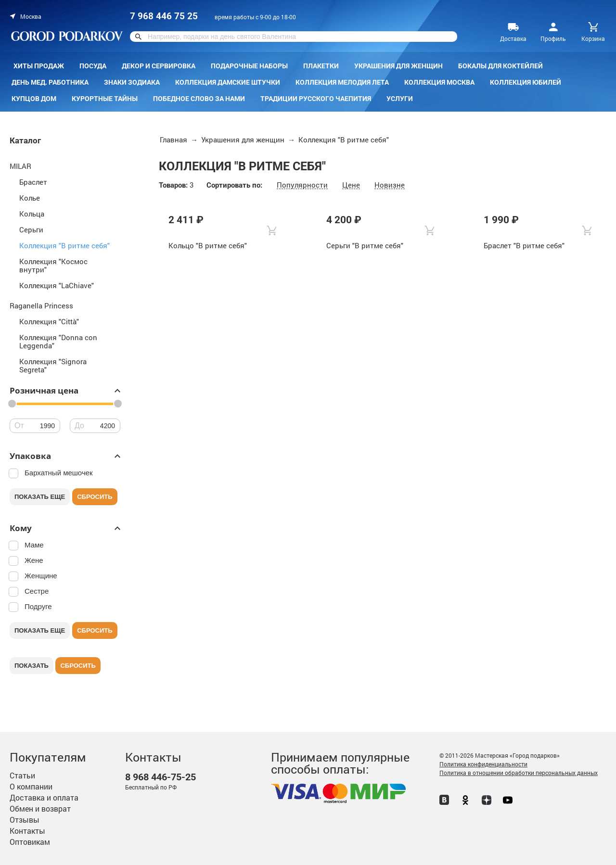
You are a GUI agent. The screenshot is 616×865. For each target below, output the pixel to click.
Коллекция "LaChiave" (57, 285)
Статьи (22, 775)
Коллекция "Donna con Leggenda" (58, 341)
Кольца (32, 214)
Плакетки (321, 66)
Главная (173, 140)
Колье (30, 198)
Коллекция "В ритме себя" (64, 245)
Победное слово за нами (199, 99)
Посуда (93, 66)
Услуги (400, 99)
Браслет (33, 182)
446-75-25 (160, 777)
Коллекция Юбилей (526, 82)
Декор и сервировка (159, 66)
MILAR (20, 166)
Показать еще (40, 497)
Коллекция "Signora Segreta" (53, 365)
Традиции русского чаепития (316, 99)
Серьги (31, 229)
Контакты (27, 831)
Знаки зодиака (132, 82)
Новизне (390, 185)
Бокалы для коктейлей (500, 66)
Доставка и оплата (44, 797)
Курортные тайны (105, 99)
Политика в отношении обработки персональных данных (519, 773)
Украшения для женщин (398, 66)
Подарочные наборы (249, 66)
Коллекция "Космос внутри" (53, 265)
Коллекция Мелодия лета (342, 82)
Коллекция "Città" (49, 321)
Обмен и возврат (40, 808)
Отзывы (25, 820)
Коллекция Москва (439, 82)
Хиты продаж (39, 66)
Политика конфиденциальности (483, 764)
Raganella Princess (41, 305)
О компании (31, 786)
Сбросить (95, 497)
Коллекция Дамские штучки (228, 82)
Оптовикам (30, 842)
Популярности (302, 185)
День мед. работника (50, 82)
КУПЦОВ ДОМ (34, 99)
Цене (351, 185)
